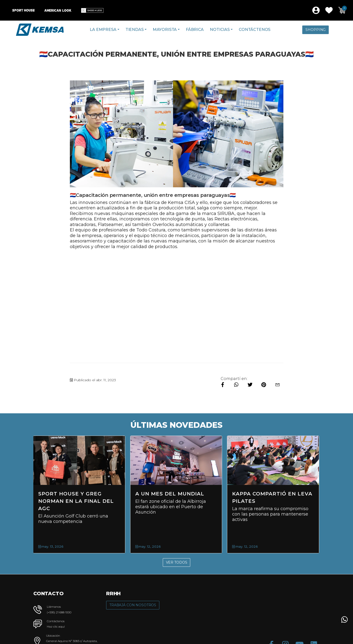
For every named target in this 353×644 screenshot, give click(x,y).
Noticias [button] (220, 30)
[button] (329, 10)
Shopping (315, 30)
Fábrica (195, 30)
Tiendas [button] (135, 30)
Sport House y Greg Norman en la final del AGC (160, 501)
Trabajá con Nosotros (133, 605)
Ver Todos (177, 562)
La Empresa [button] (103, 30)
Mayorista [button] (165, 30)
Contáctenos (255, 30)
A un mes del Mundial (253, 494)
